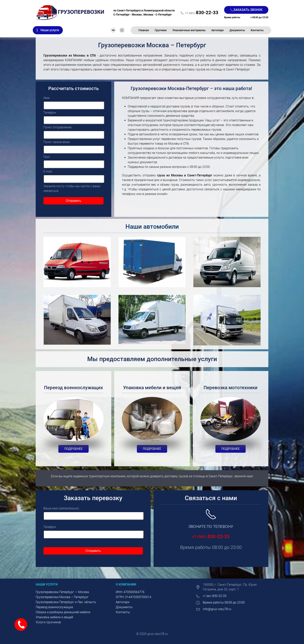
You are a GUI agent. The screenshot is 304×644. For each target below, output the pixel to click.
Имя (47, 98)
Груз (47, 157)
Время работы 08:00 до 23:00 (224, 602)
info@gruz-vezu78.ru (217, 609)
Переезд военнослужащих (54, 607)
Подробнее (73, 449)
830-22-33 (211, 537)
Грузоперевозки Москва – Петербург (62, 597)
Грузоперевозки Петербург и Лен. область (66, 602)
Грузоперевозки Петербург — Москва (62, 592)
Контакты (257, 30)
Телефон (50, 113)
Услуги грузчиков (48, 622)
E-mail (48, 171)
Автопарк (218, 30)
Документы (237, 30)
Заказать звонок (246, 10)
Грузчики (161, 30)
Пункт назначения (57, 142)
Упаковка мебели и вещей (54, 617)
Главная (144, 30)
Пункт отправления (57, 127)
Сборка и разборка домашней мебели (63, 612)
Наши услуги (50, 30)
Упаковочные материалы (189, 30)
